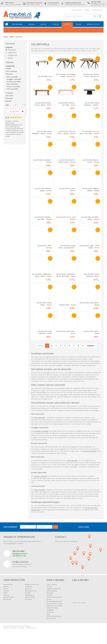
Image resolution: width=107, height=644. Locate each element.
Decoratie (28, 600)
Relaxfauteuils (30, 596)
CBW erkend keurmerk (54, 598)
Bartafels (9, 102)
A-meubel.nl (27, 627)
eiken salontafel (40, 418)
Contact (49, 587)
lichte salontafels (12, 90)
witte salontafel (72, 461)
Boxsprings (7, 600)
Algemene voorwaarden (55, 606)
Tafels (67, 25)
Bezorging (50, 594)
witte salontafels (12, 85)
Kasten (44, 25)
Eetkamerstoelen (31, 592)
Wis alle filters (14, 112)
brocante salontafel (90, 452)
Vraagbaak (50, 611)
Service (49, 600)
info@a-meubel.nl (20, 563)
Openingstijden (52, 592)
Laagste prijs (11, 53)
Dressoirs (28, 590)
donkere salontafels (13, 87)
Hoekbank (29, 587)
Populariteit (11, 51)
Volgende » (91, 346)
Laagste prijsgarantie (54, 590)
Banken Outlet (30, 598)
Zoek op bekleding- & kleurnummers (54, 618)
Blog (48, 615)
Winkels (87, 10)
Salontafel (9, 75)
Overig (78, 25)
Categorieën (10, 67)
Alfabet (9, 59)
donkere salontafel (41, 477)
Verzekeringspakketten (54, 602)
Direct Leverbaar (11, 72)
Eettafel (8, 69)
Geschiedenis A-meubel (55, 604)
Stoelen (56, 25)
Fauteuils (7, 596)
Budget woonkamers (32, 585)
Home (6, 38)
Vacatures (50, 613)
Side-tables (10, 96)
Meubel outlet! (93, 25)
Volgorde (9, 48)
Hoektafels (9, 94)
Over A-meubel (77, 10)
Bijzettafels (9, 99)
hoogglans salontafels (14, 80)
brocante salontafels (14, 82)
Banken (32, 25)
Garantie (49, 596)
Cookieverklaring (52, 609)
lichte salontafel (40, 491)
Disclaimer (22, 629)
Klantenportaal (97, 10)
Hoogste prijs (11, 56)
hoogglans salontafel (41, 432)
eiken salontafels (12, 78)
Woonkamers (18, 25)
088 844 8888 (18, 552)
